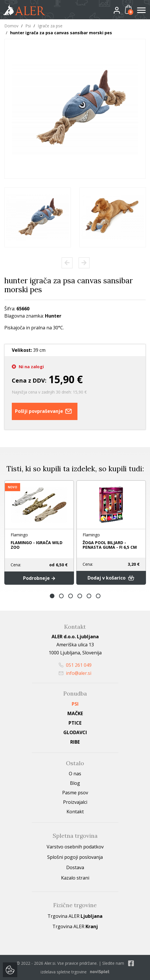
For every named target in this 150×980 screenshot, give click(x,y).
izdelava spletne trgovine (64, 972)
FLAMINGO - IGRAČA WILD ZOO (37, 545)
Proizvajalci (75, 802)
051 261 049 (75, 665)
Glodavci (75, 732)
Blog (75, 783)
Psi (28, 26)
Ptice (75, 723)
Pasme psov (75, 793)
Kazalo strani (75, 878)
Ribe (75, 742)
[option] (38, 217)
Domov (11, 26)
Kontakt (75, 812)
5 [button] (89, 596)
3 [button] (71, 596)
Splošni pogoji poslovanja (75, 857)
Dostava (75, 867)
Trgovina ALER (75, 916)
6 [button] (98, 596)
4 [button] (80, 596)
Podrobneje (39, 578)
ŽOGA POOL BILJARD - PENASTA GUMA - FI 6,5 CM (110, 545)
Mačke (75, 713)
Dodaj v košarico (111, 578)
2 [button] (61, 596)
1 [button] (52, 596)
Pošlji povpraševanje (45, 411)
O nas (75, 774)
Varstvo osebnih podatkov (75, 847)
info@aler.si (75, 673)
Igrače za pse (50, 26)
